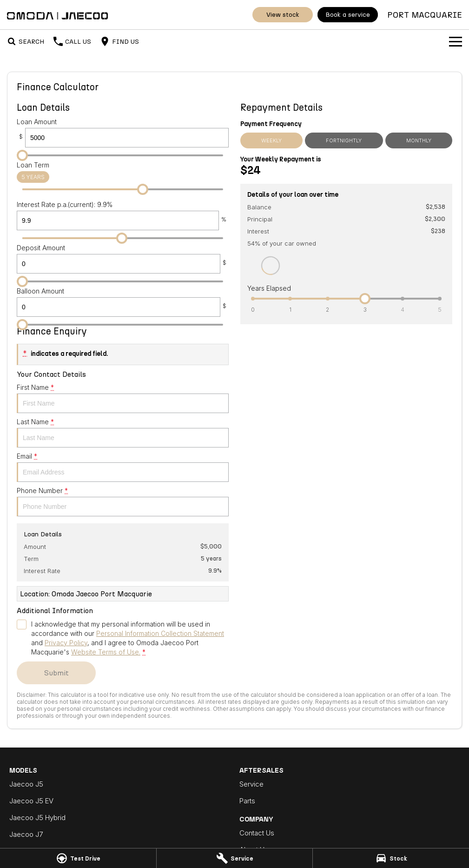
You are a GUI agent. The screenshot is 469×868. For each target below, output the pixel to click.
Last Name (123, 433)
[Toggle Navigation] (456, 41)
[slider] (22, 155)
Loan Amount (123, 133)
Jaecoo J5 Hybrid (37, 818)
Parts (247, 801)
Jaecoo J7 (26, 834)
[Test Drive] (78, 858)
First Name (123, 398)
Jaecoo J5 (26, 784)
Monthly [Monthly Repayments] (419, 140)
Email (123, 467)
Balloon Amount (123, 302)
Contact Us (257, 833)
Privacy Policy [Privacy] (66, 643)
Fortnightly (344, 140)
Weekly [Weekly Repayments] (271, 140)
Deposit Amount (123, 259)
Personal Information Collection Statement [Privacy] (160, 633)
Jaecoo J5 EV (31, 801)
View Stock (283, 15)
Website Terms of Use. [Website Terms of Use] (106, 652)
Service (251, 784)
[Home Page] (57, 15)
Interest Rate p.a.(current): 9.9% (123, 215)
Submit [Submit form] (56, 673)
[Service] (235, 858)
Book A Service (348, 15)
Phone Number (123, 501)
